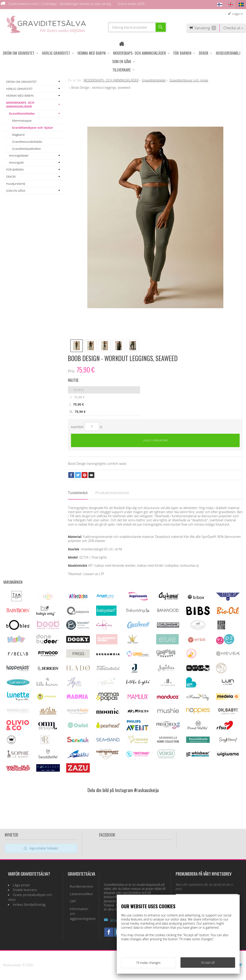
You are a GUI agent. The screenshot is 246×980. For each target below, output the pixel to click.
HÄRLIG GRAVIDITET (56, 52)
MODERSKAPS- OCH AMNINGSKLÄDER (140, 52)
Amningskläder (19, 155)
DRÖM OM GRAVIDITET (19, 52)
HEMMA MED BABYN (92, 52)
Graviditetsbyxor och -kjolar (33, 126)
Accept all (208, 963)
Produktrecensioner (112, 493)
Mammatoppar (22, 120)
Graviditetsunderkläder (27, 140)
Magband (18, 133)
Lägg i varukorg (155, 440)
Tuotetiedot (78, 493)
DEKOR (204, 52)
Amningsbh (17, 162)
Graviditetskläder (22, 113)
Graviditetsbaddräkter (27, 148)
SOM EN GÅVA (122, 60)
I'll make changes (149, 964)
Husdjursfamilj (228, 52)
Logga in (237, 13)
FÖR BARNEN (182, 52)
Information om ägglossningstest (81, 907)
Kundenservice (79, 886)
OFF (71, 898)
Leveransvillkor (79, 892)
